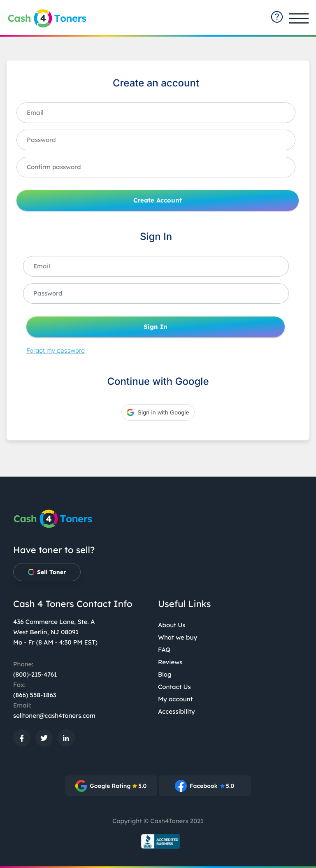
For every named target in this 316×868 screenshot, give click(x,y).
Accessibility (177, 711)
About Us (172, 625)
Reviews (170, 662)
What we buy (178, 637)
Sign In (156, 327)
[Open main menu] (299, 19)
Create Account (158, 200)
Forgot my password (56, 350)
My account (175, 699)
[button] (158, 412)
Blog (165, 674)
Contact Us (174, 687)
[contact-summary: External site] (277, 17)
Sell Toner (47, 572)
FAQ (164, 650)
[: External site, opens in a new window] (22, 738)
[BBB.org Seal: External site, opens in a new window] (158, 841)
